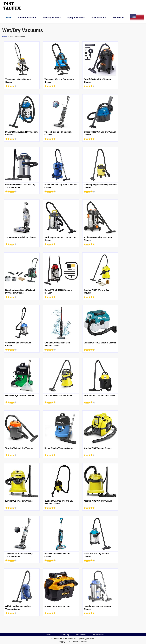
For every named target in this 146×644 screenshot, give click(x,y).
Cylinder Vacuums (27, 17)
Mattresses (118, 17)
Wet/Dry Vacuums (52, 17)
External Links (99, 635)
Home (9, 17)
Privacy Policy (63, 635)
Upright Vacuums (76, 17)
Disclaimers (81, 635)
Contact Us (46, 635)
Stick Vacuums (99, 17)
